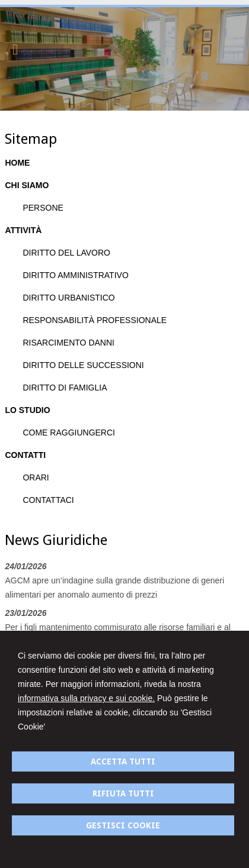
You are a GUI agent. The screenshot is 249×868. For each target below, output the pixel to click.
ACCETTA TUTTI (123, 761)
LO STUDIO (27, 410)
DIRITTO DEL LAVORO (66, 253)
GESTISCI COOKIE (123, 825)
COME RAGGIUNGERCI (69, 433)
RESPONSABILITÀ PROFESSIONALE (95, 320)
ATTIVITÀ (23, 230)
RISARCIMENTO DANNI (68, 343)
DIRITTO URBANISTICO (68, 298)
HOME (17, 163)
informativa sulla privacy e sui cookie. (86, 698)
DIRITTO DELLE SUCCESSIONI (83, 365)
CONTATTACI (48, 500)
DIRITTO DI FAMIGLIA (65, 388)
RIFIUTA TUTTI (123, 793)
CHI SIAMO (27, 185)
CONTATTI (25, 455)
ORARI (36, 477)
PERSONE (43, 208)
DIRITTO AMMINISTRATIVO (75, 275)
